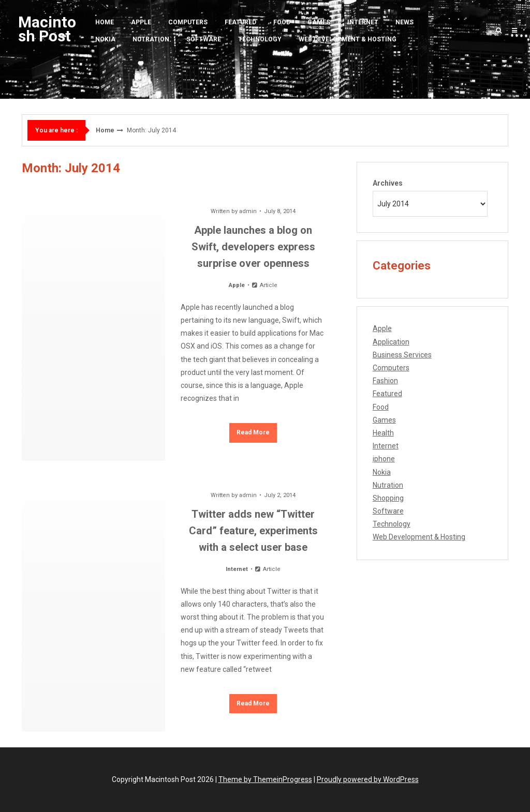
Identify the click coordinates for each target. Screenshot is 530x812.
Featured (240, 22)
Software (204, 39)
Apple (141, 22)
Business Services (402, 355)
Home (105, 22)
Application (391, 342)
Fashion (385, 381)
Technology (260, 39)
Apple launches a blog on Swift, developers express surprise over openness (253, 247)
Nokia (105, 39)
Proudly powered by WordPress (368, 779)
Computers (188, 22)
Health (383, 433)
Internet (363, 22)
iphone (384, 459)
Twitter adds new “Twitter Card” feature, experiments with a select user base (253, 531)
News (404, 22)
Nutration (151, 39)
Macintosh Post (47, 29)
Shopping (388, 498)
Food (282, 22)
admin (248, 211)
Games (319, 22)
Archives (388, 183)
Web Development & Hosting (348, 39)
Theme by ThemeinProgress (265, 779)
